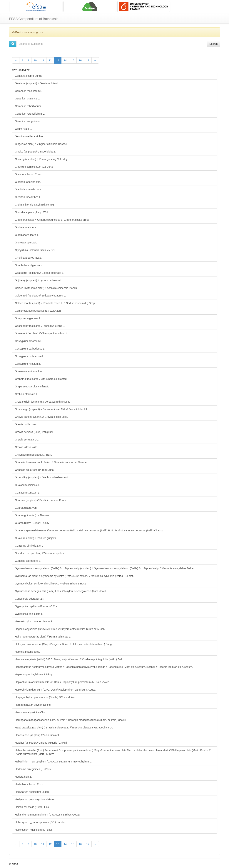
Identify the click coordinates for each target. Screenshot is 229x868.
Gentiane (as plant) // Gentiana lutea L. (37, 83)
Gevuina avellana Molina (29, 136)
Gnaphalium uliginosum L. (30, 265)
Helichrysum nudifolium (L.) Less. (34, 830)
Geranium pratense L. (27, 99)
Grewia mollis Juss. (26, 424)
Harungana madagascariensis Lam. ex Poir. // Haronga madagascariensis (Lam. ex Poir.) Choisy (70, 720)
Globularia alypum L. (27, 227)
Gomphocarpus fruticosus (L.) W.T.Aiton (38, 311)
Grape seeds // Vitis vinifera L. (32, 386)
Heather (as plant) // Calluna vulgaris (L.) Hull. (41, 743)
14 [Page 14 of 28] (65, 60)
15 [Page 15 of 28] (73, 60)
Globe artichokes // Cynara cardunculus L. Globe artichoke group (52, 220)
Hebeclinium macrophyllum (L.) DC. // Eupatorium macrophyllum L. (53, 762)
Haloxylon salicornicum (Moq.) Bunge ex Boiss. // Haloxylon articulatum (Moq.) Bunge (64, 644)
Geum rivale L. (23, 129)
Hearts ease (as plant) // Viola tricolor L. (38, 735)
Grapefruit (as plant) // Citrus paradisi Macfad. (41, 379)
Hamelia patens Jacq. (27, 652)
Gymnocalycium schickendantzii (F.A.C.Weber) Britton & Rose (51, 584)
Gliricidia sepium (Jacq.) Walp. (32, 212)
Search (213, 44)
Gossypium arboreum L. (29, 341)
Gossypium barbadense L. (30, 349)
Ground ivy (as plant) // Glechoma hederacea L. (42, 477)
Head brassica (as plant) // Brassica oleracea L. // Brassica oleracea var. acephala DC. (65, 728)
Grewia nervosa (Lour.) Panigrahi (34, 432)
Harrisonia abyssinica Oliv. (30, 712)
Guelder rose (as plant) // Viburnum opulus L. (41, 553)
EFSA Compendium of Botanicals (34, 19)
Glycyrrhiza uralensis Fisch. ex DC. (35, 250)
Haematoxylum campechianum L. (34, 621)
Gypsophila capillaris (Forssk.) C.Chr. (36, 606)
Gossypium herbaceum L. (30, 356)
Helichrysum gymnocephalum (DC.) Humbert (41, 822)
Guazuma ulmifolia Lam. (29, 546)
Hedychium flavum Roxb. (29, 784)
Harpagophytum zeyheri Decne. (33, 705)
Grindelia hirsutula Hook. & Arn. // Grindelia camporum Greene (51, 462)
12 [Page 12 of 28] (50, 60)
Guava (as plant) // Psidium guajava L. (37, 538)
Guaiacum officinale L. (28, 485)
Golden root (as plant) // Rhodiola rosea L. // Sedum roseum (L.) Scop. (55, 303)
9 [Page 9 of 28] (28, 60)
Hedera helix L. (24, 777)
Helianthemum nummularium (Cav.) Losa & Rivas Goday (47, 815)
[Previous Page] (16, 60)
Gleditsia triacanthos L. (28, 197)
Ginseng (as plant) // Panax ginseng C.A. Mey (41, 159)
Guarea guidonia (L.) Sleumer (32, 515)
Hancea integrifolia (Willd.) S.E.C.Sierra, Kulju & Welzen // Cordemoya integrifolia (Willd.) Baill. (69, 659)
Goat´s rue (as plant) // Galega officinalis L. (40, 273)
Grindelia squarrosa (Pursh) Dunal (35, 470)
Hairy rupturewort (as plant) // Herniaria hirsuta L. (43, 637)
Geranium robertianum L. (29, 106)
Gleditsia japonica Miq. (28, 182)
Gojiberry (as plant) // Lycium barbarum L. (39, 280)
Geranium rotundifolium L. (30, 114)
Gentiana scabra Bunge (29, 76)
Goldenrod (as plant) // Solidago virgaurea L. (41, 296)
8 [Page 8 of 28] (22, 60)
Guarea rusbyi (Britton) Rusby (32, 523)
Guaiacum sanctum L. (28, 493)
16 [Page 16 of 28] (80, 60)
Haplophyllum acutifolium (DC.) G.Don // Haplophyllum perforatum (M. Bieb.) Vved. (63, 682)
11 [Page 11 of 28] (43, 60)
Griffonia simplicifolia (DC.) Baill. (34, 455)
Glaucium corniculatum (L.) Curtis (34, 167)
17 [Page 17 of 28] (88, 60)
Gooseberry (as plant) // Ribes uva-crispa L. (40, 326)
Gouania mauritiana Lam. (30, 371)
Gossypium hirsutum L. (28, 364)
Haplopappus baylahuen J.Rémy (34, 674)
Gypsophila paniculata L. (29, 614)
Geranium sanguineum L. (30, 121)
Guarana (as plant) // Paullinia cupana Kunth (41, 500)
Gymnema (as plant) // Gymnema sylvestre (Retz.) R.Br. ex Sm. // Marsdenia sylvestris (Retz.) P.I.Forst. (74, 576)
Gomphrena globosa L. (28, 318)
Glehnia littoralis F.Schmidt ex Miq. (35, 205)
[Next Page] (95, 60)
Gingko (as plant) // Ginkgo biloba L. (36, 152)
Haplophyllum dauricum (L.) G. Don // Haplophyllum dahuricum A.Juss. (56, 690)
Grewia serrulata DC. (27, 440)
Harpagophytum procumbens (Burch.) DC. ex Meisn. (45, 697)
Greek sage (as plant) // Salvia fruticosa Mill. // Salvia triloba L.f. (51, 409)
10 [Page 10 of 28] (35, 60)
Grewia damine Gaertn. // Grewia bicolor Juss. (41, 417)
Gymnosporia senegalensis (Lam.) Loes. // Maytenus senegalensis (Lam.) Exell (61, 591)
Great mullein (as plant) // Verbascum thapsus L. (43, 402)
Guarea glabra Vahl (26, 508)
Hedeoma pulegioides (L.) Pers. (33, 769)
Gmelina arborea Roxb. (28, 258)
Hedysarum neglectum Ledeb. (32, 792)
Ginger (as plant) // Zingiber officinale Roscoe (41, 144)
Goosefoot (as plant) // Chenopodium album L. (42, 333)
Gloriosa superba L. (26, 243)
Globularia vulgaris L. (27, 235)
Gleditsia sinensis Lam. (28, 189)
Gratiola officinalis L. (27, 394)
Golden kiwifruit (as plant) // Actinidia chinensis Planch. (46, 288)
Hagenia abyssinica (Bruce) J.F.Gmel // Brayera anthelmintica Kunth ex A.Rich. (60, 629)
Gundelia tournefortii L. (28, 561)
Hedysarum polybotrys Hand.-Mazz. (36, 799)
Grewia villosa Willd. (27, 447)
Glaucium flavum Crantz (29, 174)
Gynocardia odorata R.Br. (30, 599)
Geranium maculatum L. (29, 91)
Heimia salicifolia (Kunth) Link (32, 807)
